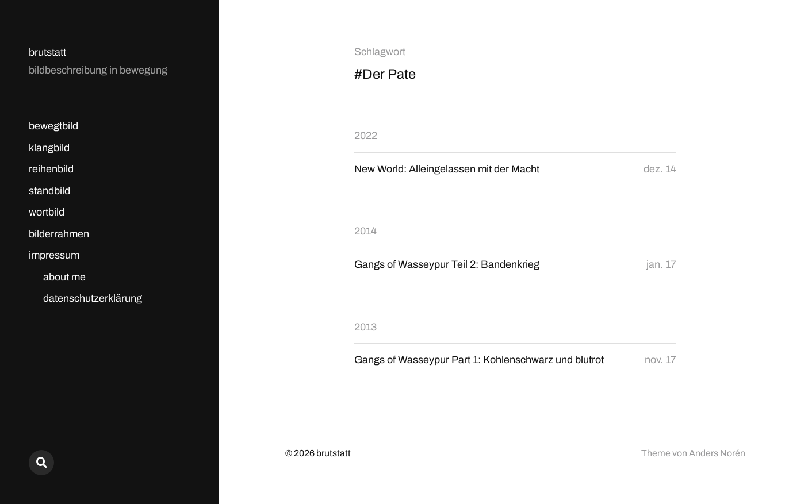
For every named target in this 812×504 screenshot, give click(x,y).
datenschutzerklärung (93, 298)
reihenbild (51, 169)
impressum (54, 255)
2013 (365, 327)
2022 (366, 136)
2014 (365, 231)
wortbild (47, 212)
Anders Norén (717, 453)
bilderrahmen (59, 234)
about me (64, 277)
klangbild (49, 148)
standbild (49, 191)
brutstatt (47, 52)
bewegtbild (53, 126)
